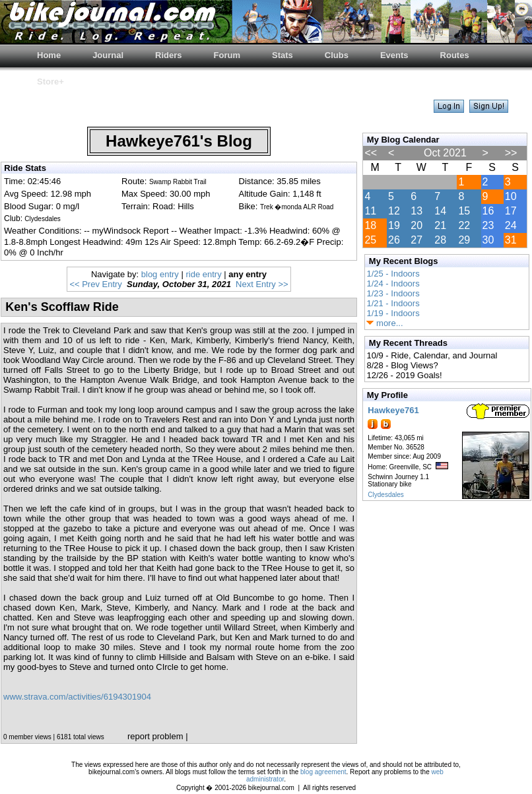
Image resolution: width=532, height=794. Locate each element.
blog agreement (323, 772)
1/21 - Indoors (393, 303)
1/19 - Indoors (393, 313)
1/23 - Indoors (393, 293)
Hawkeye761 (393, 410)
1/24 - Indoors (393, 283)
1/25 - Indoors (393, 274)
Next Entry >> (262, 284)
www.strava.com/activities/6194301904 (77, 697)
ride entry (203, 274)
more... (384, 323)
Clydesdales (385, 495)
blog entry (160, 274)
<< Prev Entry (95, 284)
